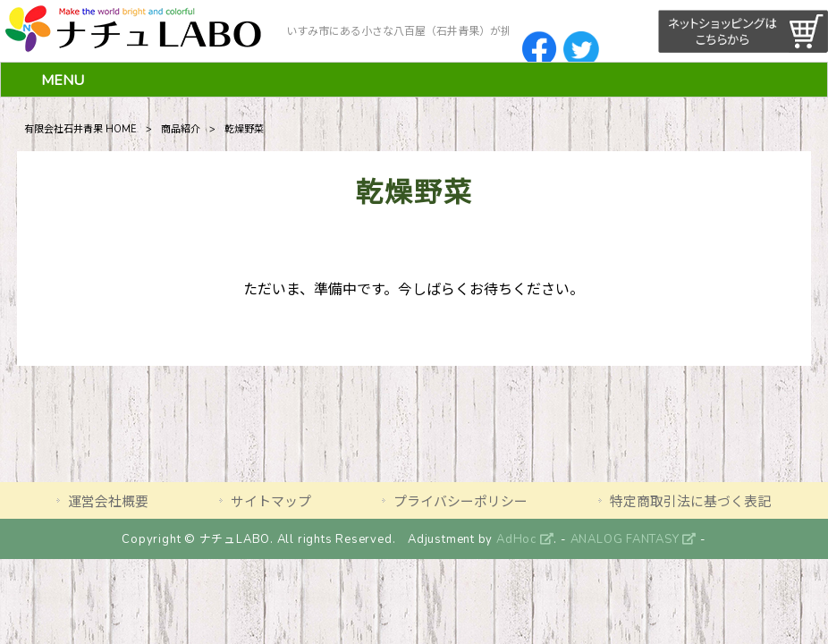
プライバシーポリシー (460, 502)
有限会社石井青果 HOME (80, 129)
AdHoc (525, 539)
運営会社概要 (108, 502)
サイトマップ (271, 502)
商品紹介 (181, 129)
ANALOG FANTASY (634, 539)
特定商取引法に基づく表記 (690, 502)
